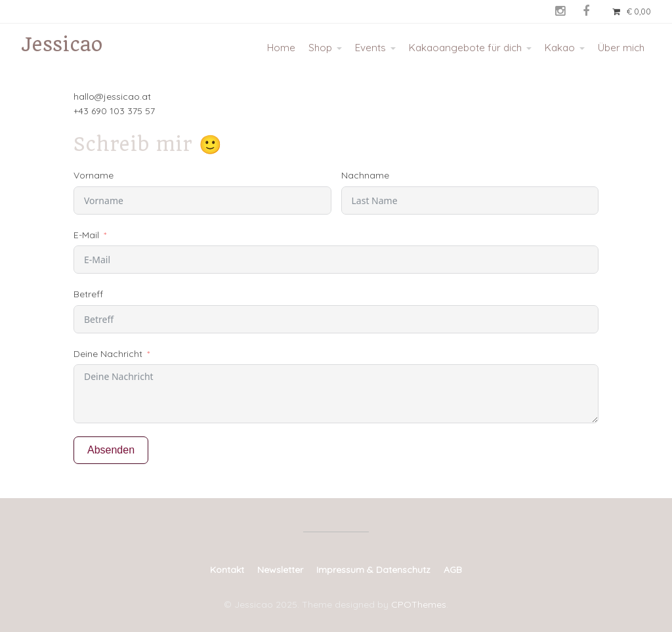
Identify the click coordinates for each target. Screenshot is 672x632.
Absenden (111, 450)
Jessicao (62, 44)
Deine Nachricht (108, 354)
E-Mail (86, 235)
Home (281, 48)
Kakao (560, 48)
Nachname (365, 175)
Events (370, 48)
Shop (320, 48)
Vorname (94, 175)
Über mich (621, 48)
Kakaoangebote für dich (465, 48)
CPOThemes (419, 604)
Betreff (88, 294)
